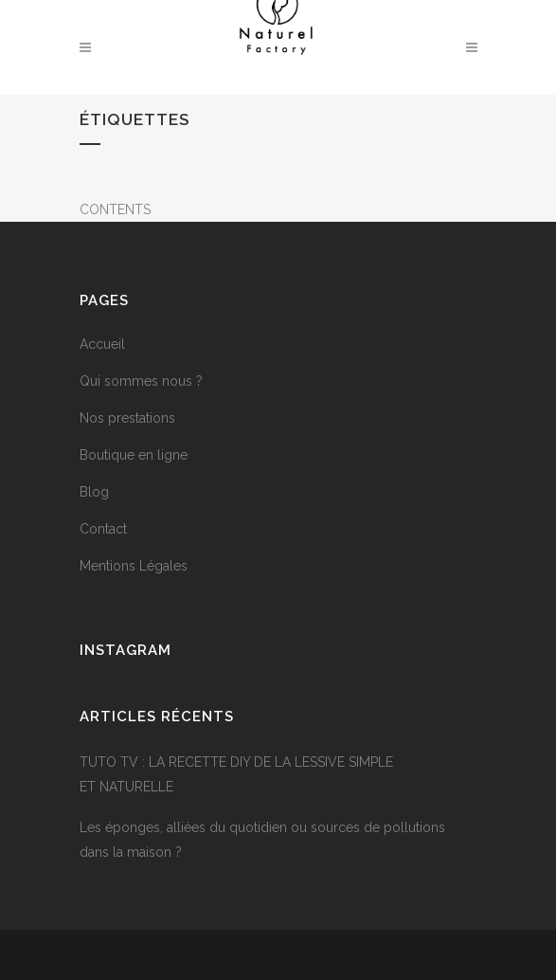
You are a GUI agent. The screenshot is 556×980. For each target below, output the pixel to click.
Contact (103, 529)
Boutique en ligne (134, 455)
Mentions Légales (134, 566)
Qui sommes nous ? (141, 381)
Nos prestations (127, 418)
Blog (94, 492)
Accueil (102, 344)
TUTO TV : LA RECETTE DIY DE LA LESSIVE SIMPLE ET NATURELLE (236, 774)
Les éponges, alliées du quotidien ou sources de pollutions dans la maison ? (262, 840)
